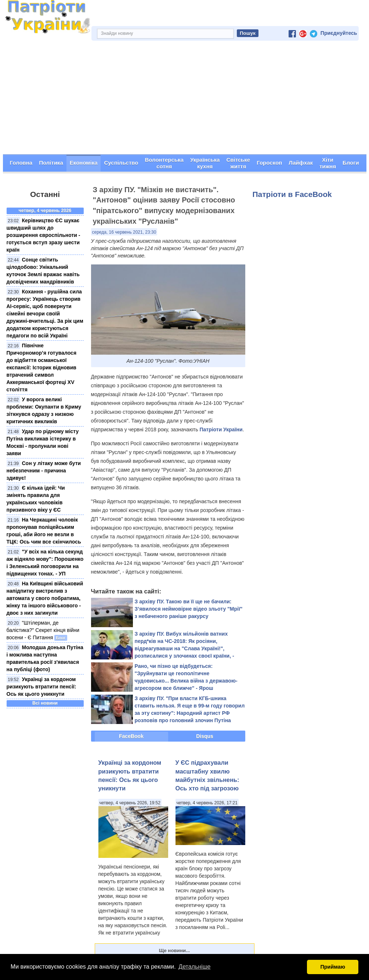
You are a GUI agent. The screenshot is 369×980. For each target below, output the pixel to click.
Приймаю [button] (333, 967)
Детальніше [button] (194, 967)
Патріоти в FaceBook (292, 194)
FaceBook (131, 736)
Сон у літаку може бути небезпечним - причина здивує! (44, 471)
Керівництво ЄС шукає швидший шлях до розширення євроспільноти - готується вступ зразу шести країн (44, 235)
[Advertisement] (185, 99)
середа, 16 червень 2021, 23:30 (124, 232)
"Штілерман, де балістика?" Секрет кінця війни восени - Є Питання (43, 630)
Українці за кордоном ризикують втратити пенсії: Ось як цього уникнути (41, 687)
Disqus (205, 736)
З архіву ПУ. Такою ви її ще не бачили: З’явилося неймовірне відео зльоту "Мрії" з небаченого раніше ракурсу (189, 609)
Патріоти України (221, 429)
